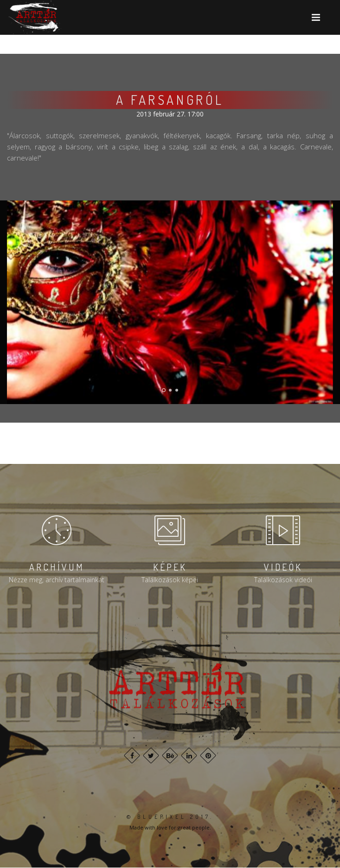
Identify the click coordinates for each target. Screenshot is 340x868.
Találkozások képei (170, 580)
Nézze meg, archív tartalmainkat (57, 580)
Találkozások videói (283, 580)
